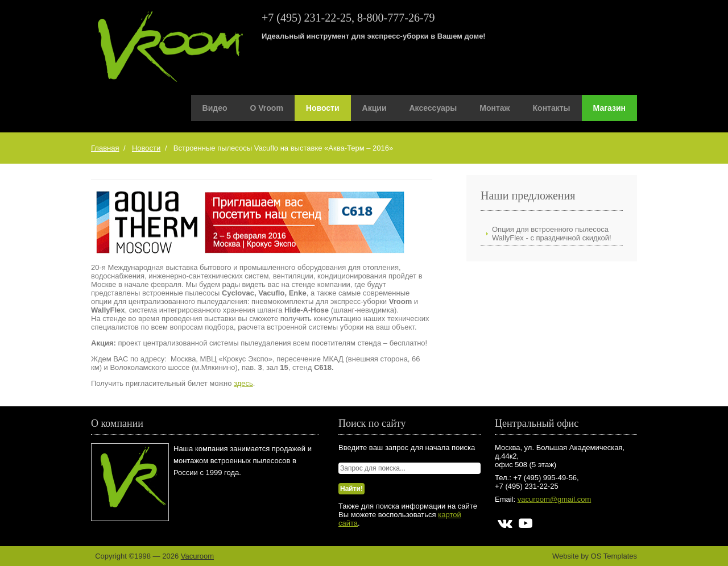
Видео (215, 108)
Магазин (609, 108)
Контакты (552, 108)
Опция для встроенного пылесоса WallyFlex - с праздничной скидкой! (552, 234)
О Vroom (267, 108)
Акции (375, 108)
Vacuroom (197, 556)
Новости (323, 108)
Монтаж (495, 108)
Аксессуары (433, 108)
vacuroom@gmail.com (555, 499)
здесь (243, 383)
